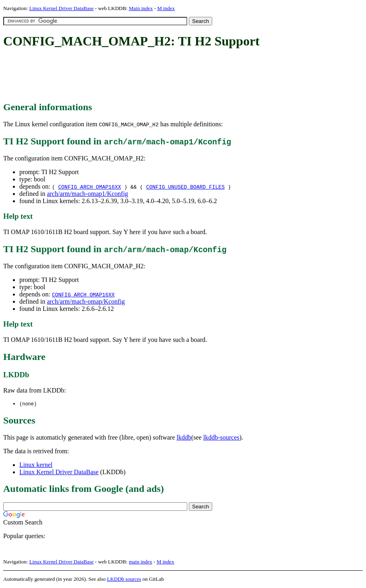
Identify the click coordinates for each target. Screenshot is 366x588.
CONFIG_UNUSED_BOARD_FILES (185, 187)
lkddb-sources (221, 438)
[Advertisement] (150, 76)
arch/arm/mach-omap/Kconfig (86, 301)
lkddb (184, 438)
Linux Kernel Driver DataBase (62, 8)
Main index (141, 8)
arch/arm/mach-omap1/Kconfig (87, 194)
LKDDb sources (124, 579)
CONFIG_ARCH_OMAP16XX (89, 187)
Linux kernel (36, 465)
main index (141, 562)
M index (166, 8)
